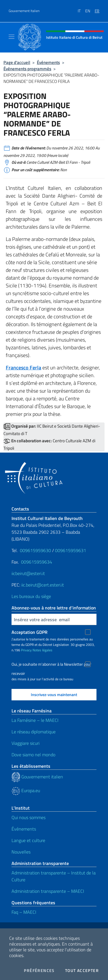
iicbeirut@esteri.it (28, 573)
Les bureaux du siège (31, 596)
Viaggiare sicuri (25, 743)
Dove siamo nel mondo (33, 755)
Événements (48, 62)
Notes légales (42, 650)
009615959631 (71, 550)
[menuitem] (82, 9)
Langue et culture (28, 840)
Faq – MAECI (24, 912)
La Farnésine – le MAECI (35, 720)
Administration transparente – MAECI (48, 891)
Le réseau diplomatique (34, 732)
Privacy (26, 650)
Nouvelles (21, 852)
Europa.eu (26, 790)
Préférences (39, 971)
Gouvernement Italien (24, 11)
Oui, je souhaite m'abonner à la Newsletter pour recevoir (51, 665)
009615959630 (35, 550)
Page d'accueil (17, 62)
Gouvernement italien (37, 777)
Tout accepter (82, 971)
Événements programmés (27, 69)
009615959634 (37, 562)
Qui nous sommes (29, 817)
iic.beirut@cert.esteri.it (43, 585)
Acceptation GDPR (30, 632)
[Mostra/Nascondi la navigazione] (12, 37)
